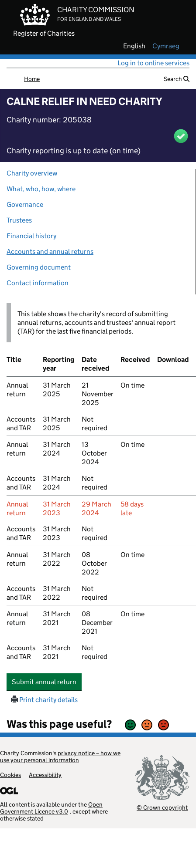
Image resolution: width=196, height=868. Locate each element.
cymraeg (166, 46)
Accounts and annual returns (50, 252)
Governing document (39, 267)
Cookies (10, 775)
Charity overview (32, 173)
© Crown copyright (162, 807)
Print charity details (44, 700)
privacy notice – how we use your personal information (60, 757)
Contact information (38, 283)
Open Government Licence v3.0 (51, 808)
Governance (25, 204)
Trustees (19, 220)
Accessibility (45, 775)
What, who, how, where (41, 189)
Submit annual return (47, 682)
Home (32, 79)
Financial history (31, 236)
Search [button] (177, 79)
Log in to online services (153, 63)
